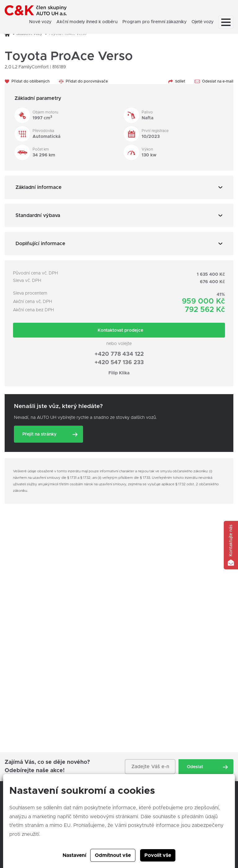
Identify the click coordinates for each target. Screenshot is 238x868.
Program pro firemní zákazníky (154, 22)
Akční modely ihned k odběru (87, 22)
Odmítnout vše (113, 855)
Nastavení (74, 855)
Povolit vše (158, 855)
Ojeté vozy (203, 22)
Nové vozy (40, 22)
